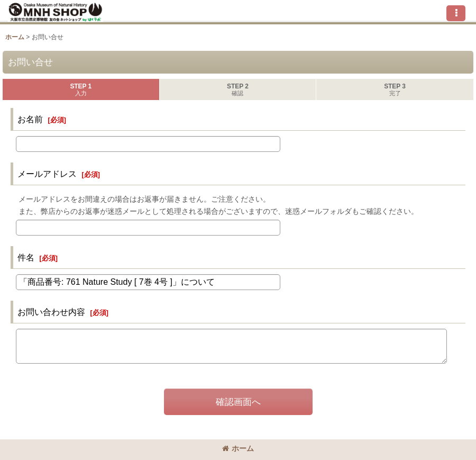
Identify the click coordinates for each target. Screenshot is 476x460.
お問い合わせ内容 (51, 312)
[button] (456, 13)
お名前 (30, 119)
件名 (26, 257)
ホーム (238, 448)
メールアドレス (47, 174)
